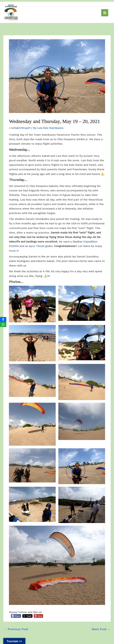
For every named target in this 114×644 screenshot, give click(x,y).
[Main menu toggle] (105, 13)
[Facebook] (3, 320)
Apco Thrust (37, 246)
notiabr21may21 (21, 128)
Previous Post (16, 629)
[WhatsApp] (3, 324)
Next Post (101, 629)
